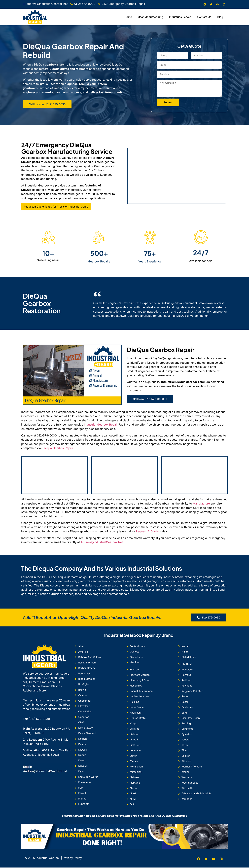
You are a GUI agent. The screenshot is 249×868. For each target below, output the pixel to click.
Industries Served (180, 17)
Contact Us (204, 17)
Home (128, 17)
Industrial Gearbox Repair (101, 425)
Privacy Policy (72, 858)
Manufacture (201, 504)
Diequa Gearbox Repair (58, 448)
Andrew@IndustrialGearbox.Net (102, 542)
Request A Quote (147, 532)
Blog (220, 17)
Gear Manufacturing (151, 17)
